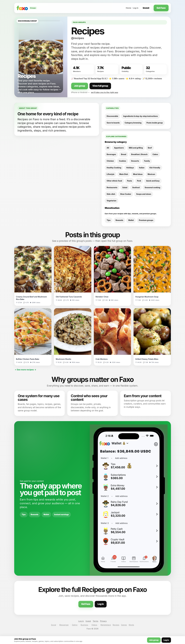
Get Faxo (161, 8)
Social (53, 625)
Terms (95, 621)
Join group (80, 86)
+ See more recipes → (26, 370)
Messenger (64, 625)
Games (124, 625)
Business (84, 625)
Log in (136, 8)
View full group (100, 86)
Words (131, 625)
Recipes (116, 625)
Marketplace (106, 625)
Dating (75, 625)
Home (129, 8)
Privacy (103, 621)
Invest (146, 8)
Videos (94, 625)
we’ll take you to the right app (105, 92)
